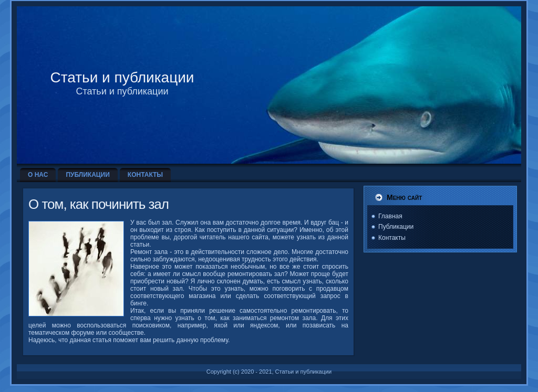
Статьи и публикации (122, 77)
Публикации (396, 227)
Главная (390, 216)
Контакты (392, 238)
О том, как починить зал (99, 204)
